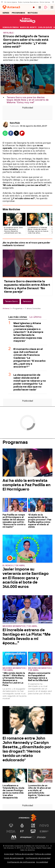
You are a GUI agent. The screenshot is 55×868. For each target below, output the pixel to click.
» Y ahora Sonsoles (32, 308)
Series (6, 13)
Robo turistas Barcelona (28, 2)
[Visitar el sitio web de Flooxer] (41, 837)
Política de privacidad (24, 854)
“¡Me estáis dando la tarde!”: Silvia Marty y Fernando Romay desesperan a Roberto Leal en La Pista (14, 679)
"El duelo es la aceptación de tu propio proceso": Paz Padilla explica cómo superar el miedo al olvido (40, 521)
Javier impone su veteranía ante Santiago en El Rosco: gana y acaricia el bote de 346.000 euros (26, 578)
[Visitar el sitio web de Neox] (33, 826)
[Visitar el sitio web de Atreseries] (22, 831)
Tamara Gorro (11, 301)
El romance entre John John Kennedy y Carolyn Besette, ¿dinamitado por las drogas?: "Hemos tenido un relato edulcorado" (27, 749)
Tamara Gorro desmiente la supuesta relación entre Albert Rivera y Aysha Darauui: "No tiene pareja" (27, 287)
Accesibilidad (42, 862)
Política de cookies (43, 854)
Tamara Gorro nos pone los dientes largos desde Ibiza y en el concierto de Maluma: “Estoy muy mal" (28, 100)
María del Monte (28, 27)
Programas (18, 13)
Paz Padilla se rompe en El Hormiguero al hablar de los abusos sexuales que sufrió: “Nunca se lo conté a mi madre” (14, 521)
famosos (27, 301)
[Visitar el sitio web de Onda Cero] (33, 831)
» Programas (17, 308)
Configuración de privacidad (38, 858)
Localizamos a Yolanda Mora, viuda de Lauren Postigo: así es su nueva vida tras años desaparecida (13, 792)
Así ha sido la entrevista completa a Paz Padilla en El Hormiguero (27, 485)
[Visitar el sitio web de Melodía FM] (14, 837)
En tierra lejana (11, 2)
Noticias (33, 13)
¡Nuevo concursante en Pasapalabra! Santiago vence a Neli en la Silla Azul (39, 677)
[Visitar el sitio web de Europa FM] (44, 831)
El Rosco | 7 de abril (14, 566)
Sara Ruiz (15, 123)
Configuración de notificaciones (21, 862)
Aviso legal (9, 854)
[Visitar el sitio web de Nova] (44, 826)
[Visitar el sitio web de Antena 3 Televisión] (11, 826)
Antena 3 (7, 308)
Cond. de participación (14, 858)
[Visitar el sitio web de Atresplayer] (28, 837)
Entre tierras (45, 2)
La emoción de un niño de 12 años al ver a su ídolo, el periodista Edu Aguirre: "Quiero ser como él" (40, 792)
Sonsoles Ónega (11, 27)
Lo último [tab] (35, 317)
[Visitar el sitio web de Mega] (11, 831)
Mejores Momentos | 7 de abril (20, 626)
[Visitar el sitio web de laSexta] (22, 826)
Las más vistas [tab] (18, 317)
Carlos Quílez (45, 27)
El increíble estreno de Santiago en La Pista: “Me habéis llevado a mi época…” (27, 637)
